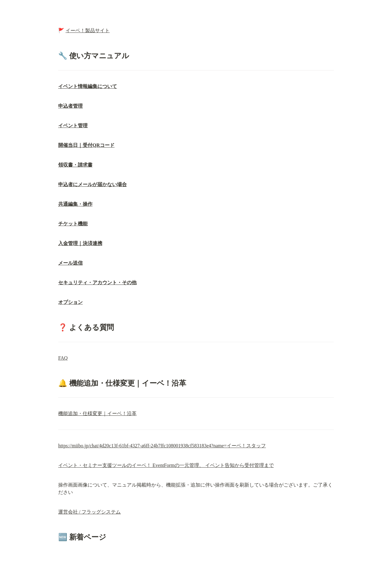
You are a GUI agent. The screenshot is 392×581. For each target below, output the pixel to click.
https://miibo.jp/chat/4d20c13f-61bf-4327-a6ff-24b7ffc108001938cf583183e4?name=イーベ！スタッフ (162, 446)
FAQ (63, 358)
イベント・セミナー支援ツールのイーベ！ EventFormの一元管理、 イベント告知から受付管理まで (166, 465)
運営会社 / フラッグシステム (89, 512)
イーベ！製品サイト (88, 31)
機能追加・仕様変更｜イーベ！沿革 (97, 413)
